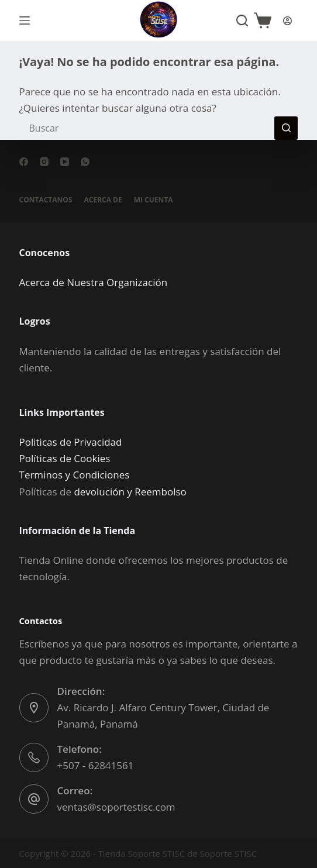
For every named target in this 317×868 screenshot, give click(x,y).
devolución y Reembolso (130, 492)
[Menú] (25, 20)
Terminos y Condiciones (75, 475)
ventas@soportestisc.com (116, 807)
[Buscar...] (147, 128)
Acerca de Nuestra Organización (94, 282)
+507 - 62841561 (96, 765)
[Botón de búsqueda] (286, 128)
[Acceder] (287, 21)
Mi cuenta (154, 200)
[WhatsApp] (85, 162)
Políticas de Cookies (65, 458)
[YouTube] (65, 162)
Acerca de (103, 200)
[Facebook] (24, 162)
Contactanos (46, 200)
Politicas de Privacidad (71, 442)
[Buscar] (242, 20)
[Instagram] (44, 162)
